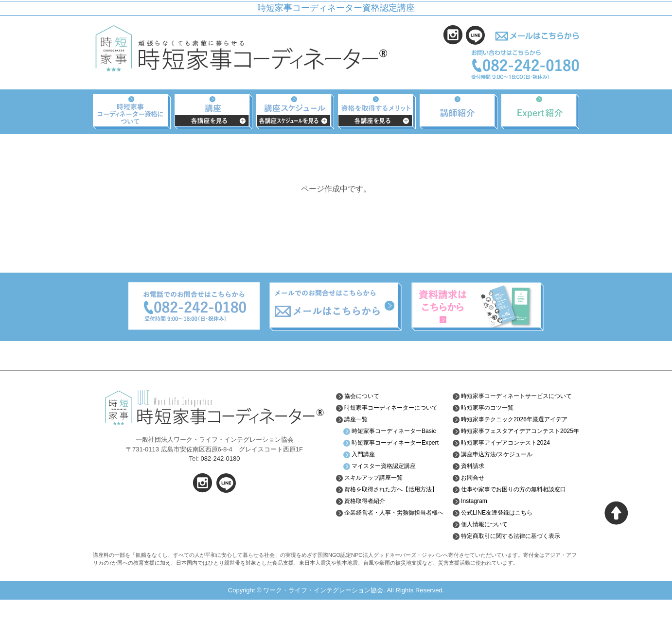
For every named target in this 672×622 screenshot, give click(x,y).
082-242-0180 (220, 458)
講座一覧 (358, 427)
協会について (365, 396)
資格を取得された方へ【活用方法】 (392, 515)
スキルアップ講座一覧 (378, 500)
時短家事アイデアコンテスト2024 (508, 465)
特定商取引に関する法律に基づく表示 (514, 558)
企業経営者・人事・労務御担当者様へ (395, 546)
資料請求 (470, 488)
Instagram (471, 523)
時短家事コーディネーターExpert (392, 461)
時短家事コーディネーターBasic (392, 442)
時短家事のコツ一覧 (487, 415)
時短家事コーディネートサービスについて (517, 399)
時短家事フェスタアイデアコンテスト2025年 (514, 449)
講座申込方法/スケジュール (498, 477)
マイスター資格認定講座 (389, 488)
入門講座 (365, 477)
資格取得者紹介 (368, 531)
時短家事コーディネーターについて (395, 411)
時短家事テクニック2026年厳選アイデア (515, 430)
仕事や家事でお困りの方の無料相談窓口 (517, 512)
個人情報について (483, 547)
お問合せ (470, 500)
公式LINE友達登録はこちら (498, 535)
